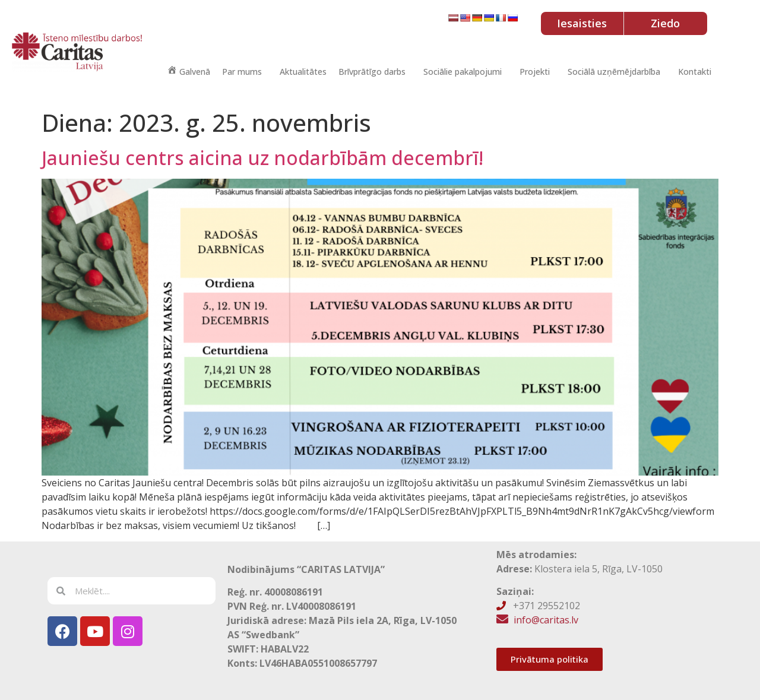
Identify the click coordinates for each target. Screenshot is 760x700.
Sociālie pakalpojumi (463, 72)
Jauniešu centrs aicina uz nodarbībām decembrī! (262, 158)
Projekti (535, 72)
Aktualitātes (303, 72)
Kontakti (695, 72)
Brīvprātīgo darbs (372, 72)
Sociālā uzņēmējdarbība (614, 72)
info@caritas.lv (546, 620)
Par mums (242, 72)
